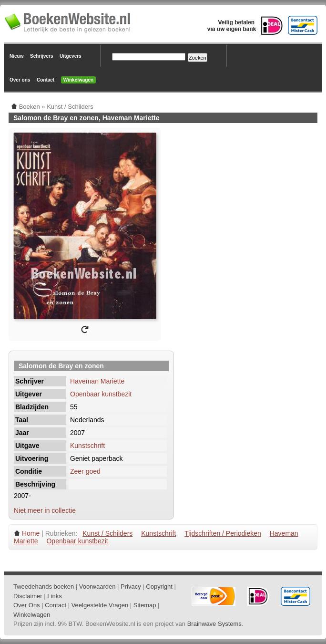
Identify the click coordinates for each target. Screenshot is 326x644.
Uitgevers (71, 56)
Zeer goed (85, 471)
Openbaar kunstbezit (101, 394)
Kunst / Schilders (107, 533)
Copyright (159, 587)
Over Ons (27, 605)
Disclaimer (28, 596)
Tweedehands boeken (44, 587)
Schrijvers (41, 56)
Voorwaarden (97, 587)
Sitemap (145, 605)
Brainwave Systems (214, 624)
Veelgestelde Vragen (100, 605)
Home (31, 533)
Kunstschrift (87, 446)
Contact (46, 80)
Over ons (20, 80)
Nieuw (16, 56)
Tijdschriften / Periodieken (223, 533)
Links (54, 596)
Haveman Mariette (97, 381)
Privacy (131, 587)
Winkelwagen (78, 80)
